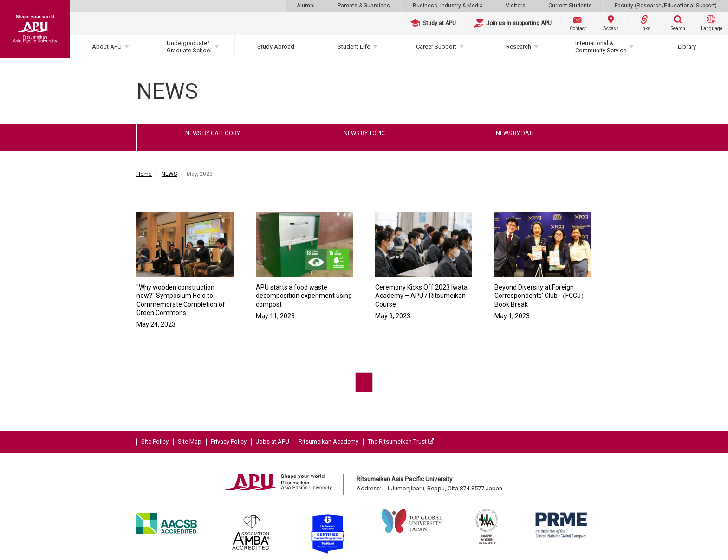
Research (519, 47)
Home (144, 174)
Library (687, 47)
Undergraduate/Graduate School (189, 47)
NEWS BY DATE (516, 133)
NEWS (169, 174)
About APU (107, 47)
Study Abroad (276, 47)
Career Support (436, 47)
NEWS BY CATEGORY (213, 133)
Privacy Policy (229, 441)
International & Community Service (601, 47)
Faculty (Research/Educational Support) (666, 6)
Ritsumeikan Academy (328, 441)
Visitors (516, 6)
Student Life (354, 47)
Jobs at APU (273, 441)
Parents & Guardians (364, 6)
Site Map (190, 441)
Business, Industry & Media (448, 6)
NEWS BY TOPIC (364, 133)
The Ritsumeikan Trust (401, 441)
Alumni (306, 6)
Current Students (570, 6)
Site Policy (155, 441)
